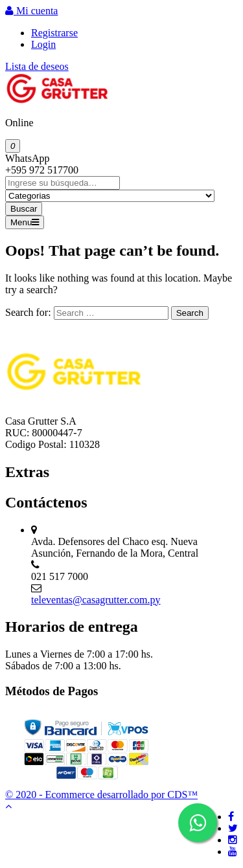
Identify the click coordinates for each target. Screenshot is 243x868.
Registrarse (54, 33)
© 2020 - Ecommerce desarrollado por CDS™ (101, 795)
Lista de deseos (37, 66)
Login (43, 44)
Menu (25, 222)
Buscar (24, 209)
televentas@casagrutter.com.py (96, 600)
